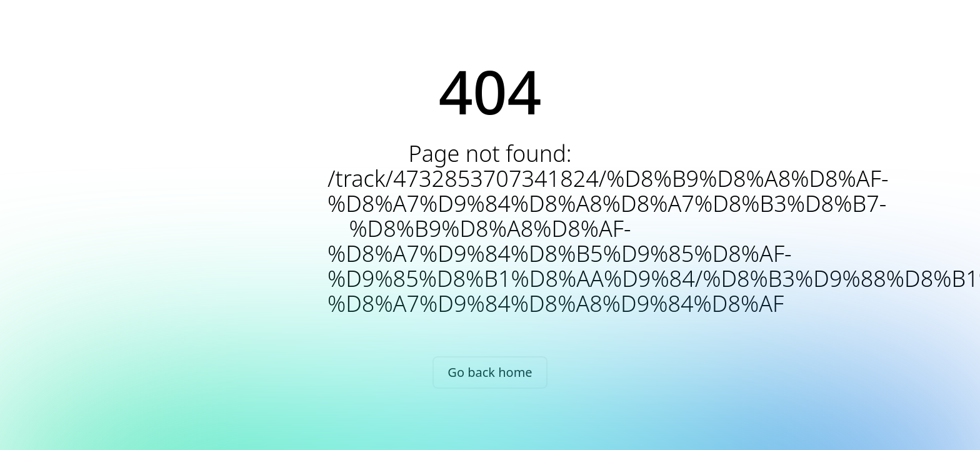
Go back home (490, 372)
